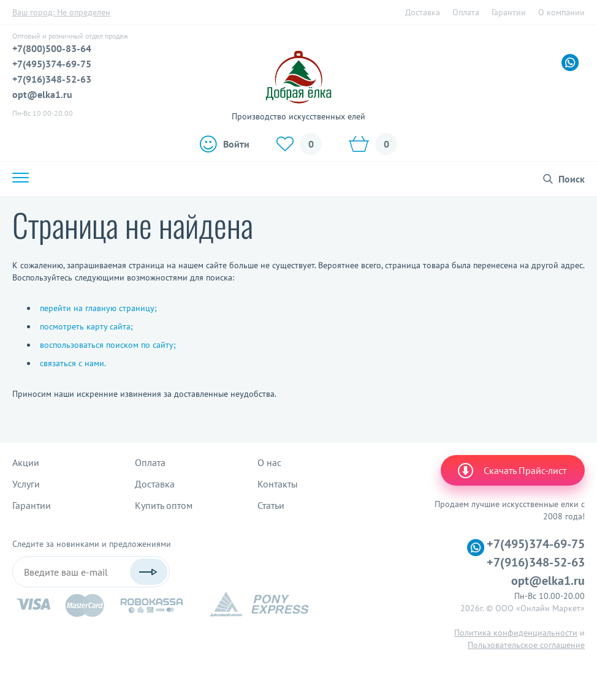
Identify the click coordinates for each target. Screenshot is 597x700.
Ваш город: (61, 12)
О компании (561, 12)
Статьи (271, 505)
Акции (26, 462)
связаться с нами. (73, 363)
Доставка (423, 12)
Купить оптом (164, 505)
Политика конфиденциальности (516, 633)
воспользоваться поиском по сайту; (108, 345)
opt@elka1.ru (42, 94)
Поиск (572, 179)
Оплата (466, 12)
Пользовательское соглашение (526, 645)
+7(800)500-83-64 (52, 48)
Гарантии (509, 12)
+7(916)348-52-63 (52, 79)
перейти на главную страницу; (98, 308)
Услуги (26, 484)
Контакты (278, 484)
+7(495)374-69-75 (52, 64)
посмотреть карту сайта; (86, 326)
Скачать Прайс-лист (511, 470)
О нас (269, 462)
